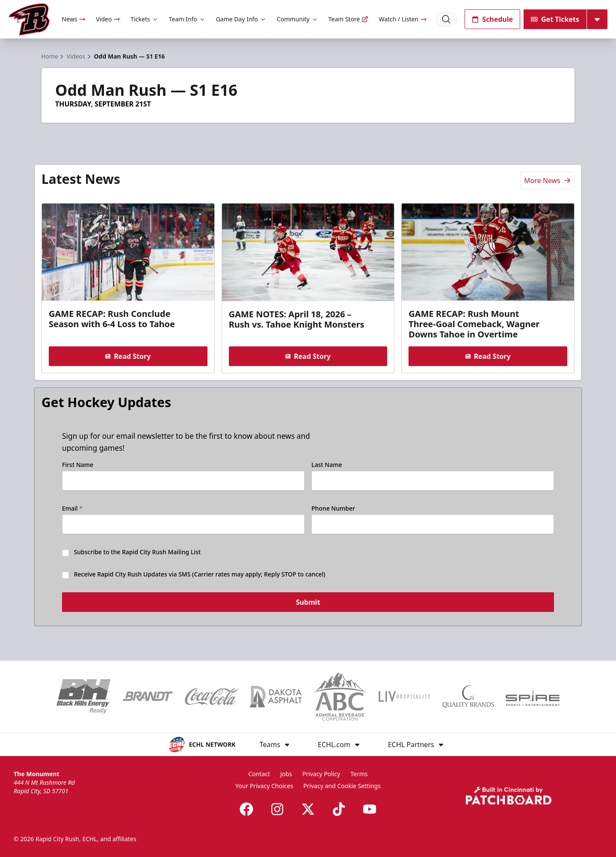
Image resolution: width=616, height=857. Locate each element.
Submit (308, 603)
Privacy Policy (321, 774)
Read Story (128, 356)
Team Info (187, 19)
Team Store (349, 19)
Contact (259, 774)
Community (298, 19)
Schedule (492, 19)
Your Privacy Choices (264, 786)
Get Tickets (555, 19)
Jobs (286, 774)
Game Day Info (241, 19)
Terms (359, 774)
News (74, 19)
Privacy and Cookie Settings (342, 786)
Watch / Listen (403, 19)
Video (108, 19)
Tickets (144, 19)
